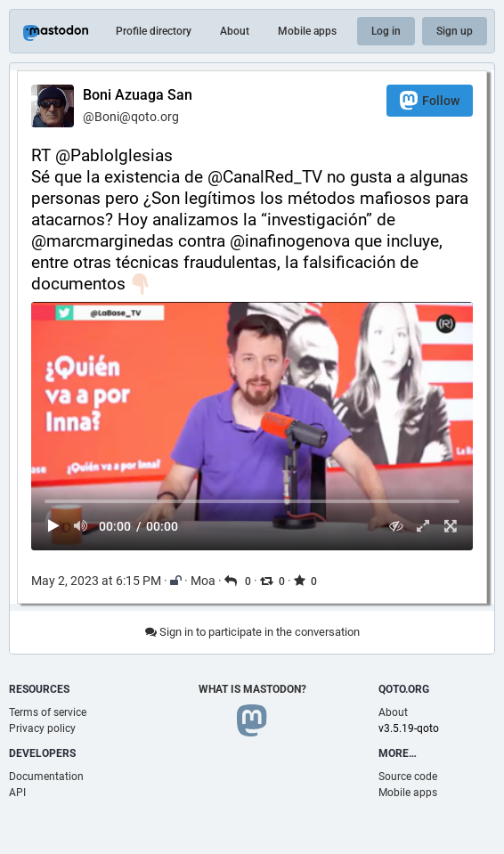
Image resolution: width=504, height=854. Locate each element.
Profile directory (154, 31)
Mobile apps (307, 31)
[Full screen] (450, 526)
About (235, 31)
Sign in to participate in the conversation (252, 632)
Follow (430, 100)
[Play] (54, 526)
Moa (203, 581)
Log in (386, 31)
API (17, 793)
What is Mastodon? (252, 689)
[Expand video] (423, 526)
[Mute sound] (81, 526)
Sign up (455, 31)
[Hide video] (396, 526)
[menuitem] (252, 426)
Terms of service (48, 712)
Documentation (46, 777)
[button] (252, 426)
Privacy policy (42, 728)
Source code (408, 777)
